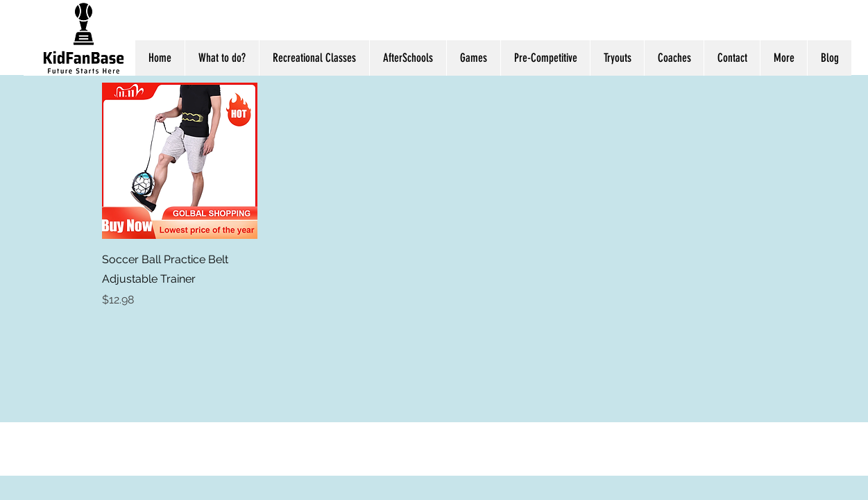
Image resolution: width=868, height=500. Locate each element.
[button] (783, 58)
